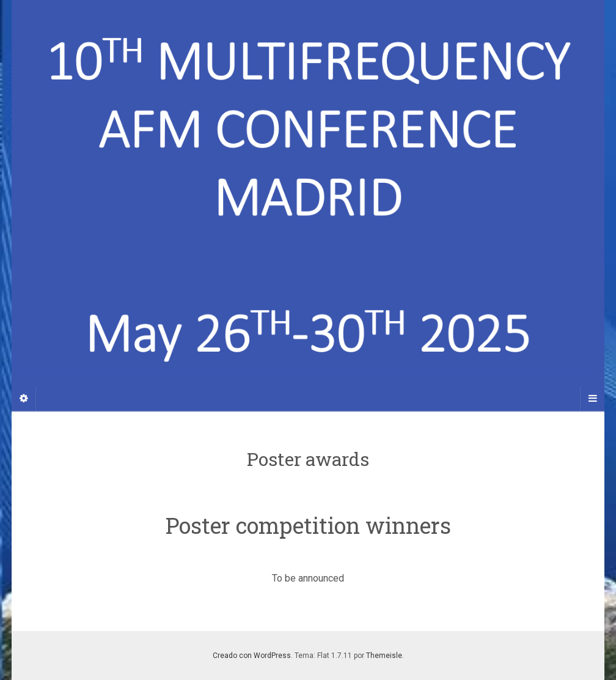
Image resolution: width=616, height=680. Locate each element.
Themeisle (384, 656)
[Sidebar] (24, 399)
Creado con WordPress (252, 656)
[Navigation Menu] (592, 399)
